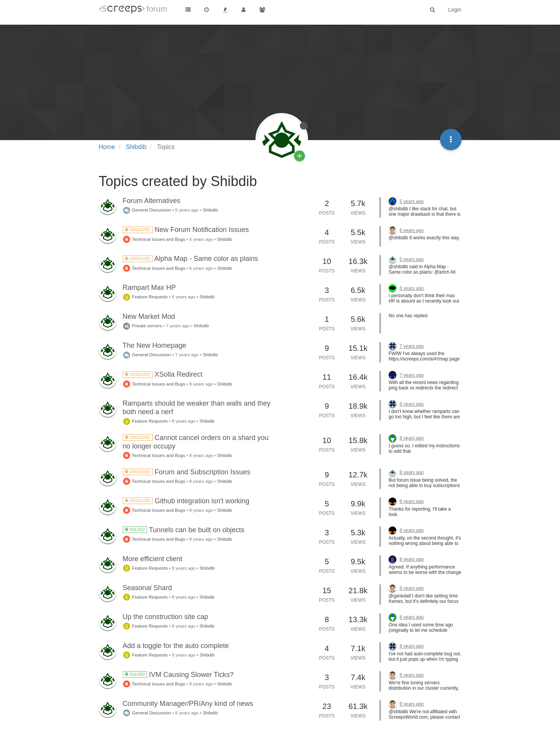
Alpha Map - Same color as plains (190, 259)
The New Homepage (155, 345)
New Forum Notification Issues (186, 230)
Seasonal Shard (147, 588)
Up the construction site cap (166, 617)
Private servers (142, 326)
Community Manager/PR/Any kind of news (188, 704)
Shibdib (210, 210)
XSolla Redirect (163, 374)
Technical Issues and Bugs (154, 239)
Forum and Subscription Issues (187, 472)
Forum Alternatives (152, 201)
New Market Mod (149, 316)
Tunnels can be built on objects (184, 530)
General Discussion (147, 210)
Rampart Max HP (149, 288)
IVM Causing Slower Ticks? (178, 675)
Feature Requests (145, 297)
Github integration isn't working (186, 501)
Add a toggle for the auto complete (176, 646)
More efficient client (153, 559)
